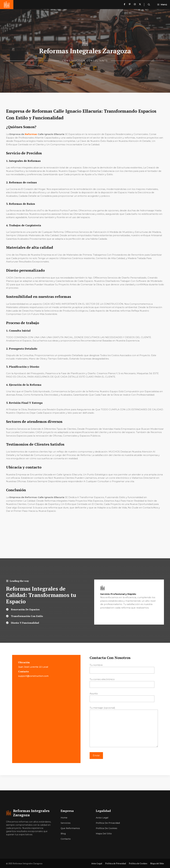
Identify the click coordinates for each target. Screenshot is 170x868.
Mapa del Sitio (104, 834)
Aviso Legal (102, 818)
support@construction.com (33, 676)
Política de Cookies (107, 828)
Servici (64, 823)
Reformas (31, 134)
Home (64, 818)
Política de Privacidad (108, 823)
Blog (63, 834)
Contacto (66, 839)
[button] (149, 5)
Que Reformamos (70, 828)
